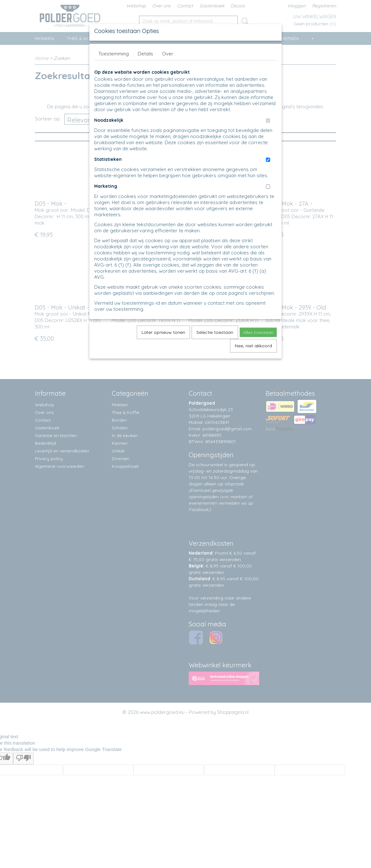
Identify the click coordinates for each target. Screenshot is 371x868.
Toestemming (114, 54)
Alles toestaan (258, 332)
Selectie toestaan (215, 332)
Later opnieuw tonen (163, 332)
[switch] (268, 121)
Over (168, 54)
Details (145, 54)
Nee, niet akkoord (253, 346)
